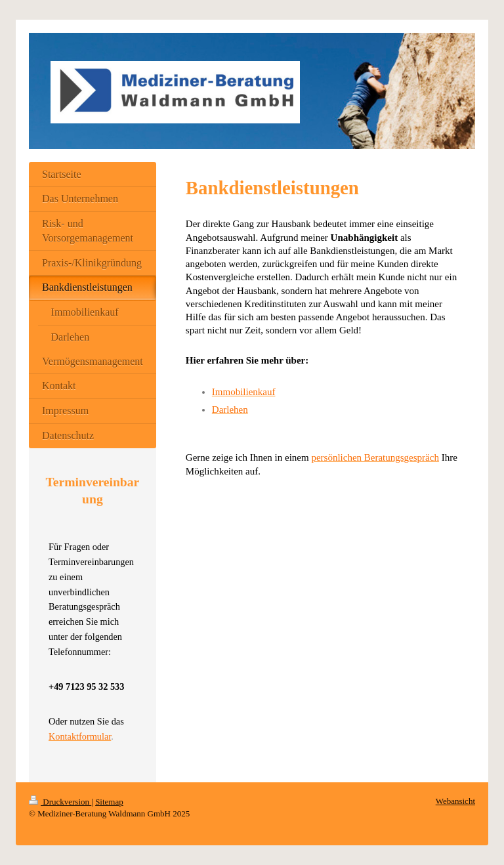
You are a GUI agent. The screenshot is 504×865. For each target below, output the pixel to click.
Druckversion (60, 802)
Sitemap (109, 802)
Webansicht (455, 801)
